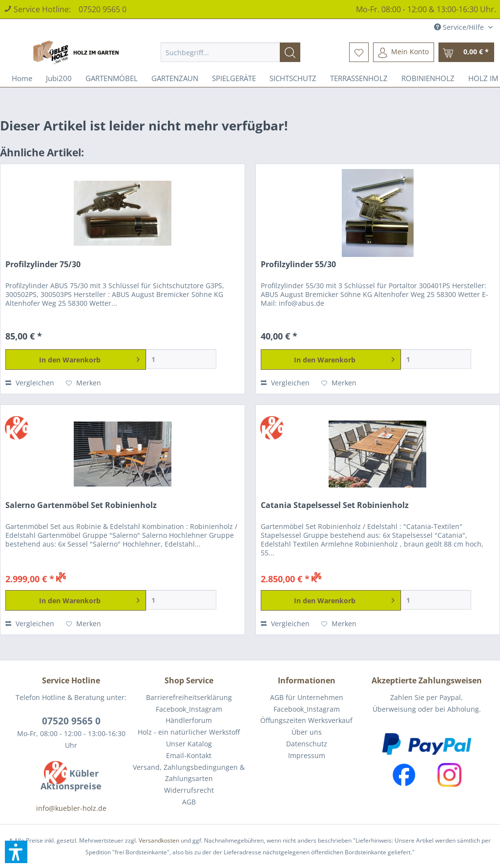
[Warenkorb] (466, 52)
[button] (16, 852)
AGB (189, 802)
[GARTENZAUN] (175, 78)
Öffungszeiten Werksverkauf (306, 720)
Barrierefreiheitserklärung (189, 697)
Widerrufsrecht (189, 790)
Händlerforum (189, 720)
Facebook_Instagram (189, 709)
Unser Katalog (189, 744)
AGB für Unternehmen (307, 697)
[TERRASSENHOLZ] (359, 78)
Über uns (307, 732)
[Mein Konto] (404, 52)
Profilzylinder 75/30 (43, 265)
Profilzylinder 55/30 (298, 265)
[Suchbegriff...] (231, 52)
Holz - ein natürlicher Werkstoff (189, 732)
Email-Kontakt (189, 755)
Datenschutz (307, 744)
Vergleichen (30, 383)
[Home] (22, 78)
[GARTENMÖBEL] (112, 78)
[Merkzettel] (359, 52)
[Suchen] (290, 52)
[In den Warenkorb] (76, 360)
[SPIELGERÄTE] (234, 78)
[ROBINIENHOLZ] (428, 78)
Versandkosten (159, 840)
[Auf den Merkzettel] (83, 383)
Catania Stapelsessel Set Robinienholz (335, 505)
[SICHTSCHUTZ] (293, 78)
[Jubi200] (59, 78)
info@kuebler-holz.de (71, 808)
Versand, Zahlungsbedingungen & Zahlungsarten (189, 773)
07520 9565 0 (103, 9)
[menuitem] (231, 52)
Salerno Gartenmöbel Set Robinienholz (81, 505)
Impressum (307, 755)
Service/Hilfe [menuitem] (460, 27)
